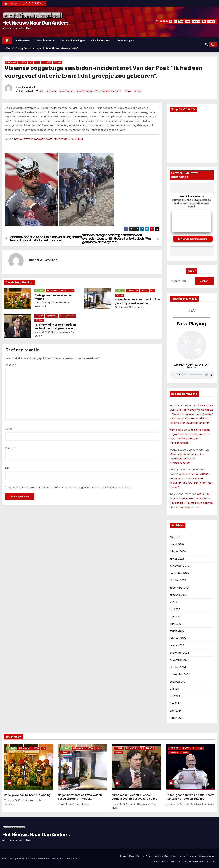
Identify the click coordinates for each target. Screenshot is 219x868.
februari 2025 (178, 638)
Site (8, 468)
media (211, 21)
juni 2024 (175, 696)
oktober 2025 (178, 580)
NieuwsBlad (28, 87)
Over (181, 21)
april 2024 (176, 711)
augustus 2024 (178, 682)
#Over (118, 91)
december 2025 (179, 566)
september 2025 (180, 588)
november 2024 (179, 660)
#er (42, 91)
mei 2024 (175, 703)
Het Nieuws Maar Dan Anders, (36, 23)
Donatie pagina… (126, 41)
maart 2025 (177, 631)
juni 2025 (175, 609)
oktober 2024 (178, 667)
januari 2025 (177, 645)
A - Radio (40, 291)
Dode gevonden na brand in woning (27, 795)
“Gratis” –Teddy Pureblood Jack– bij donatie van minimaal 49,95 (42, 48)
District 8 (135, 307)
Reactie (11, 365)
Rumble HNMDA (45, 41)
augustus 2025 (178, 595)
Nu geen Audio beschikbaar (193, 375)
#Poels (138, 91)
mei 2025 (175, 617)
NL (31, 62)
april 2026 (176, 537)
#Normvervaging (103, 91)
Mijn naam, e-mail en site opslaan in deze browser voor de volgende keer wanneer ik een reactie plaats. (70, 487)
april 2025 (176, 624)
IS (171, 21)
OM (204, 21)
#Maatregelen (67, 91)
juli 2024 (174, 689)
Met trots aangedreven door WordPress (22, 859)
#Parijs (128, 91)
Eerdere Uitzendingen (73, 41)
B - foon (39, 316)
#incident (52, 91)
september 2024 (180, 674)
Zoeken (204, 281)
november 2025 (179, 573)
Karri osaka (176, 430)
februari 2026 (178, 551)
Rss (37, 62)
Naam (10, 429)
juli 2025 (174, 602)
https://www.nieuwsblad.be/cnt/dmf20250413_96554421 (49, 139)
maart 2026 (177, 544)
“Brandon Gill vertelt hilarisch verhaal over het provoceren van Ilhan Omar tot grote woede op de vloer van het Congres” (134, 801)
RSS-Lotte (47, 62)
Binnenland (11, 62)
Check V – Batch (101, 41)
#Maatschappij (84, 91)
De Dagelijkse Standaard (199, 804)
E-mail (10, 448)
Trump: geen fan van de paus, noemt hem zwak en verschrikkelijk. (190, 797)
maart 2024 (177, 718)
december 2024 (179, 653)
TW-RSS (58, 62)
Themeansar (71, 859)
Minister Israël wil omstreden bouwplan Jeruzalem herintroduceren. (187, 459)
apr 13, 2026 (41, 303)
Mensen (196, 21)
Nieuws (23, 62)
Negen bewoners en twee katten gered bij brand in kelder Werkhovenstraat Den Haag (137, 303)
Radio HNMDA (23, 41)
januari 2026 (177, 559)
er (175, 21)
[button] (206, 44)
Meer (188, 21)
